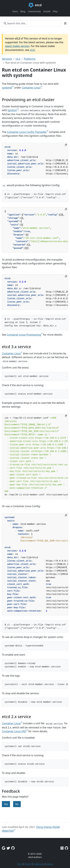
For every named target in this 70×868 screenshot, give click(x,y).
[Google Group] (4, 848)
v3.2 (18, 59)
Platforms (30, 59)
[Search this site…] (32, 23)
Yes (6, 804)
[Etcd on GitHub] (62, 848)
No (17, 804)
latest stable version (17, 46)
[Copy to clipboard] (66, 145)
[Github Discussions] (13, 848)
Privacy (28, 864)
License (49, 864)
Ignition (12, 110)
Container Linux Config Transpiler (27, 132)
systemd (7, 88)
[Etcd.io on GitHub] (66, 848)
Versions (7, 59)
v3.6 (32, 50)
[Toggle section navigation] (65, 23)
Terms (20, 864)
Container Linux (31, 88)
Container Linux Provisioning (24, 335)
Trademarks (39, 864)
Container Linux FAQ (14, 731)
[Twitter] (8, 848)
